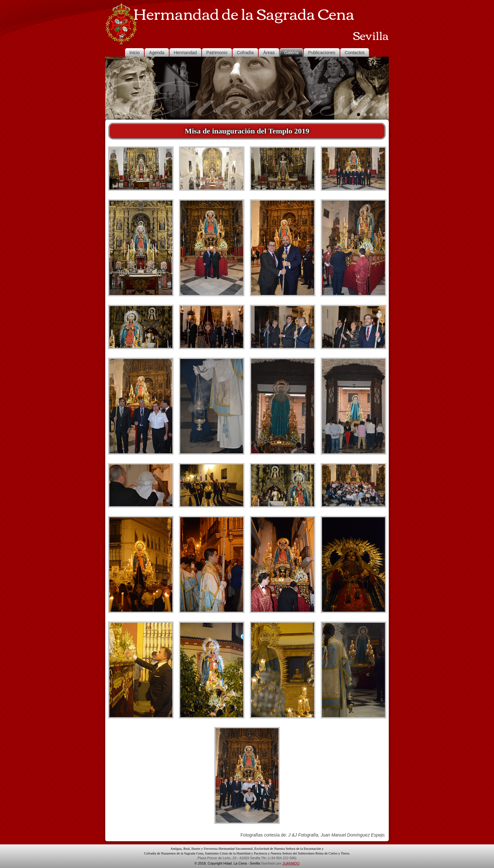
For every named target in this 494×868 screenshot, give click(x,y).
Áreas (269, 53)
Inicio (135, 53)
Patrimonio (217, 53)
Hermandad (185, 53)
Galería (291, 53)
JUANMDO (291, 863)
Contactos (355, 53)
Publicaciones (322, 53)
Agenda (157, 53)
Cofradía (245, 53)
